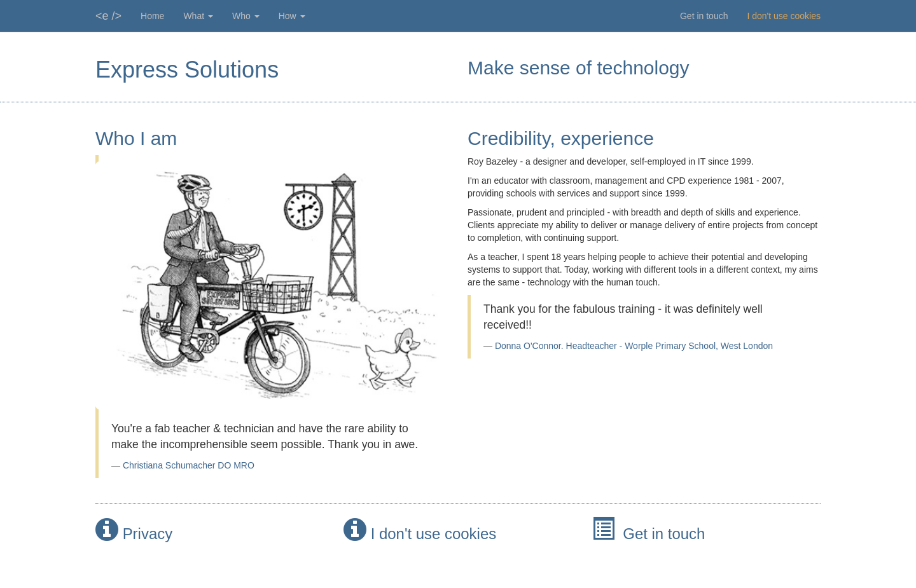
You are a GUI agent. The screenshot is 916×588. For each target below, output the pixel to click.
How (292, 16)
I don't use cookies (784, 16)
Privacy (148, 534)
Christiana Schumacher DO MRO (189, 465)
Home (152, 16)
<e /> (108, 16)
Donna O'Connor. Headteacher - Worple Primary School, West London (634, 346)
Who (246, 16)
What (198, 16)
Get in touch (704, 16)
